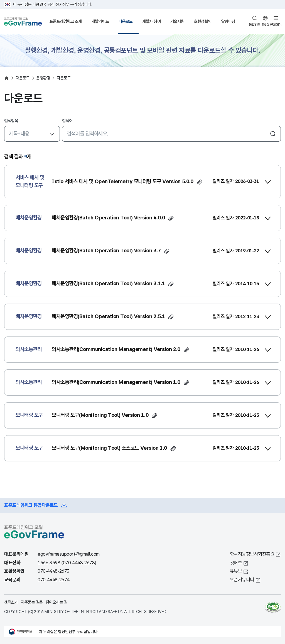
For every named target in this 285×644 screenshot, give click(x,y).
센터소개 (11, 602)
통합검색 (255, 25)
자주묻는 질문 (32, 602)
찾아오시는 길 (57, 602)
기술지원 (177, 21)
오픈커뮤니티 (242, 580)
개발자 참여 (151, 21)
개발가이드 (100, 21)
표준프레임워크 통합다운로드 (31, 505)
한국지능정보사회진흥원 (252, 554)
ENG (265, 25)
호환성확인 (203, 21)
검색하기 (273, 134)
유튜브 (236, 571)
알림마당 (228, 21)
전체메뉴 (276, 25)
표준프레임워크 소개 (66, 21)
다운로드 (126, 21)
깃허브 (236, 563)
